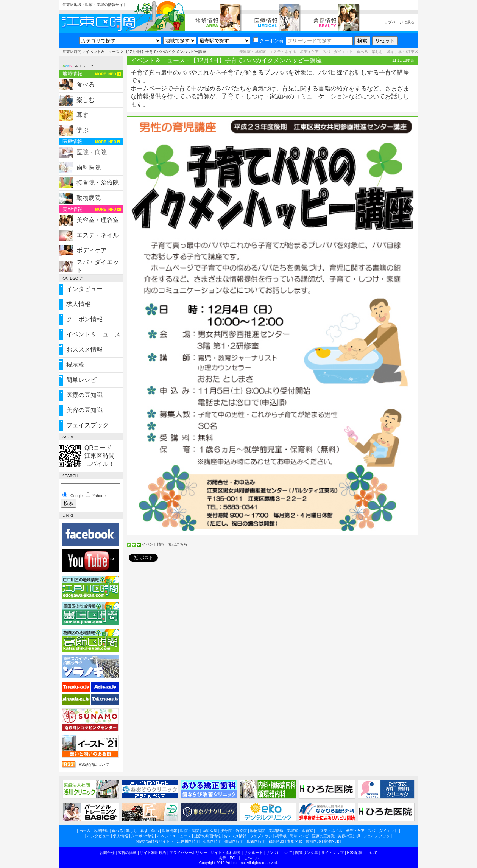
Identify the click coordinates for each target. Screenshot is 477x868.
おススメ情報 (84, 349)
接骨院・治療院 (98, 183)
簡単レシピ (81, 380)
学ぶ (83, 130)
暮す (83, 115)
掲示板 (75, 365)
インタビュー (84, 289)
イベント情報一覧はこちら (165, 544)
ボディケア (92, 250)
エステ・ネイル (98, 235)
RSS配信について (94, 765)
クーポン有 (269, 41)
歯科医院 (89, 167)
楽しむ (86, 100)
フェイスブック (87, 425)
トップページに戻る (397, 22)
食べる (86, 85)
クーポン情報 (84, 319)
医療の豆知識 (84, 395)
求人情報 (78, 304)
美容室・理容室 (98, 220)
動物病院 (89, 198)
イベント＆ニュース (103, 52)
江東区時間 (72, 52)
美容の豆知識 (84, 410)
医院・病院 (92, 152)
